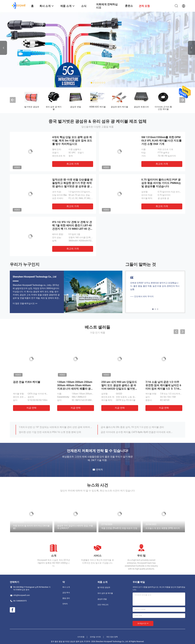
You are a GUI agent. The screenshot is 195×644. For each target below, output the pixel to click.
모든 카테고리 (103, 605)
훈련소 (129, 6)
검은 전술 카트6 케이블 (27, 382)
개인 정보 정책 (112, 637)
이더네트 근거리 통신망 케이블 (163, 108)
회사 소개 (66, 587)
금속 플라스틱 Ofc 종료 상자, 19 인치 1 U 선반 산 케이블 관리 (132, 427)
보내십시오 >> (143, 623)
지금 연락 (31, 408)
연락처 (65, 604)
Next (191, 48)
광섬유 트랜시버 (141, 107)
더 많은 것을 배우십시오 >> (25, 303)
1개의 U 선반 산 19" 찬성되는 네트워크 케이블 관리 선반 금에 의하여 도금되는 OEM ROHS (56, 427)
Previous (4, 48)
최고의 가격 (73, 164)
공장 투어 (66, 593)
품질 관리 (66, 598)
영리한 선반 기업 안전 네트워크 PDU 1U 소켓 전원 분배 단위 (50, 432)
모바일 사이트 (95, 637)
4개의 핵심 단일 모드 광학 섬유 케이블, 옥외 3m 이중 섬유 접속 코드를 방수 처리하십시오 (72, 141)
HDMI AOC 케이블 (97, 107)
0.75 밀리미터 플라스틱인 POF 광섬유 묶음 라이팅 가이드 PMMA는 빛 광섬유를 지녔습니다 (161, 183)
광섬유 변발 (76, 107)
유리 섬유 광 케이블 (54, 108)
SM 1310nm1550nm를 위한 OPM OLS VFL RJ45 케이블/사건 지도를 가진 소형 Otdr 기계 (161, 141)
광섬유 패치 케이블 (119, 107)
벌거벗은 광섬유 (32, 107)
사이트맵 (81, 637)
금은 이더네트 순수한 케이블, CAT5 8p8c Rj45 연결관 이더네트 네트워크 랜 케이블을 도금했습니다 (137, 432)
